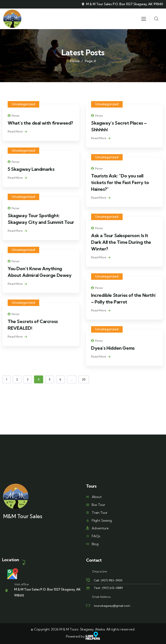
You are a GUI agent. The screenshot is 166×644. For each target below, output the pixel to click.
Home (75, 61)
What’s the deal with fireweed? (40, 123)
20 (84, 379)
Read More (17, 131)
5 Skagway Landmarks (31, 169)
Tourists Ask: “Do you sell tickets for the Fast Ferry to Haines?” (120, 182)
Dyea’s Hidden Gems (113, 348)
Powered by (83, 636)
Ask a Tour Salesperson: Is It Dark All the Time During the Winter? (121, 242)
